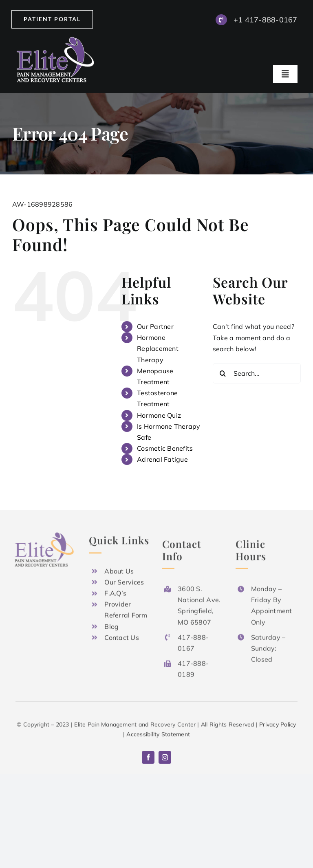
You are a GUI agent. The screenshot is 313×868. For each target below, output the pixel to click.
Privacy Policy (278, 726)
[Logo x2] (56, 40)
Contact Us (121, 635)
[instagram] (165, 757)
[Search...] (257, 373)
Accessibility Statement (158, 736)
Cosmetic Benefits (165, 448)
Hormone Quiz (159, 415)
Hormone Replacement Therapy (158, 348)
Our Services (124, 580)
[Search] (223, 373)
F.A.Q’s (115, 591)
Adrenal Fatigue (162, 459)
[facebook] (148, 757)
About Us (119, 569)
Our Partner (155, 326)
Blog (111, 624)
